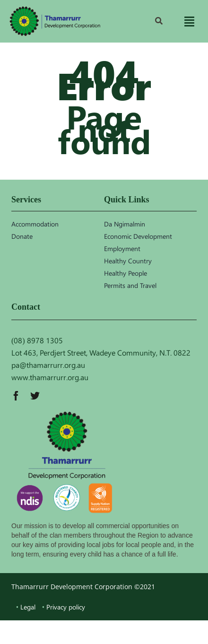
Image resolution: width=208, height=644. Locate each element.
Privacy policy (66, 607)
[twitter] (35, 396)
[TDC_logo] (55, 21)
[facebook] (16, 396)
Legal (28, 607)
